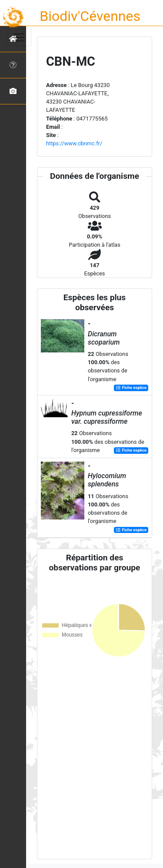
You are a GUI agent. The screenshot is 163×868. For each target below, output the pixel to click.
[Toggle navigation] (19, 37)
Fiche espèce (131, 388)
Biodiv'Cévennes (90, 16)
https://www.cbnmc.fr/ (74, 143)
